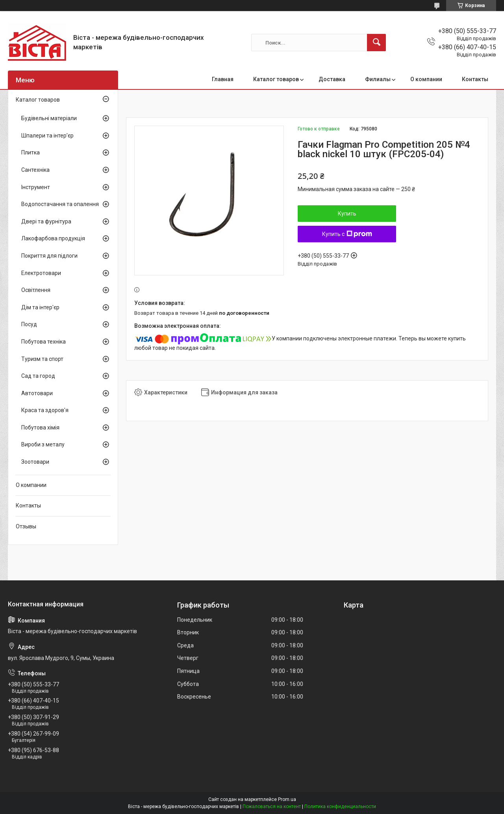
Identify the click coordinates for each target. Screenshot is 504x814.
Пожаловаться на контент (272, 807)
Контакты (475, 79)
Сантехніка (35, 170)
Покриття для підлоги (49, 256)
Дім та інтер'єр (40, 307)
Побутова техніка (44, 342)
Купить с (347, 234)
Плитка (31, 152)
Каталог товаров (276, 79)
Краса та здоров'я (45, 410)
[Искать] (376, 43)
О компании (426, 79)
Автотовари (37, 393)
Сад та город (38, 376)
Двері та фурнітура (46, 221)
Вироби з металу (43, 444)
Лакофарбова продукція (53, 238)
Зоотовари (35, 462)
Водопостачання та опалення (60, 204)
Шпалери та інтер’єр (47, 136)
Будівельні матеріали (49, 118)
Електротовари (41, 273)
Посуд (29, 324)
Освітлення (36, 290)
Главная (223, 79)
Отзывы (26, 526)
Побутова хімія (40, 427)
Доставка (332, 79)
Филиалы (378, 79)
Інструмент (36, 187)
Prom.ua (287, 799)
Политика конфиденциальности (340, 807)
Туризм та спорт (42, 359)
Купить (347, 214)
